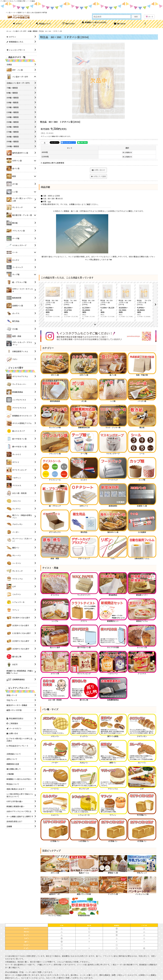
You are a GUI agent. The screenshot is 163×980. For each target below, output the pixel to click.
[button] (145, 24)
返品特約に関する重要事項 (52, 163)
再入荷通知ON (127, 152)
